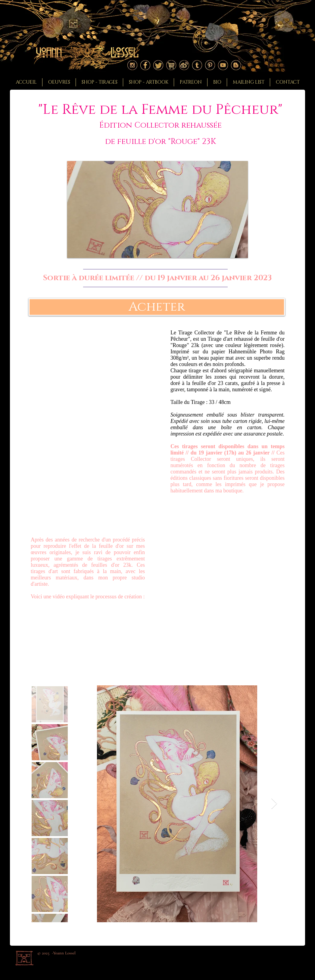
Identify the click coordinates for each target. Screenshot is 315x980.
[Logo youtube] (223, 65)
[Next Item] (274, 804)
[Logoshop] (171, 65)
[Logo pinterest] (210, 65)
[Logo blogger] (236, 65)
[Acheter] (157, 307)
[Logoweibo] (184, 65)
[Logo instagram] (132, 65)
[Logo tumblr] (197, 65)
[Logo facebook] (145, 65)
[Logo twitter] (158, 65)
